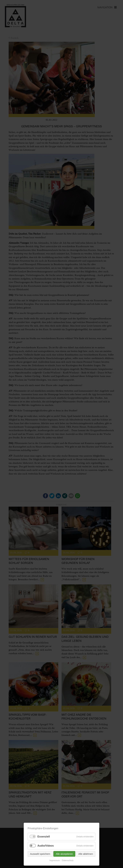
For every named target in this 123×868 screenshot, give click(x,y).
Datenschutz (68, 860)
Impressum (55, 860)
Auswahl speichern (40, 854)
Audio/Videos (46, 846)
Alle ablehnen (86, 854)
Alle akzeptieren (64, 854)
